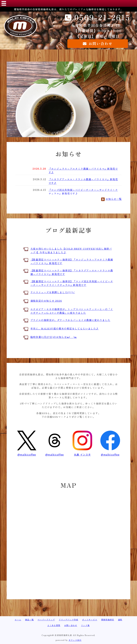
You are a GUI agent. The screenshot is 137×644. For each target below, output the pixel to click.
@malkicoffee (27, 453)
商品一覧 (29, 620)
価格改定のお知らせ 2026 (46, 301)
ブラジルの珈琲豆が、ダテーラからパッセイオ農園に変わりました (70, 320)
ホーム (18, 620)
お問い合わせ (71, 625)
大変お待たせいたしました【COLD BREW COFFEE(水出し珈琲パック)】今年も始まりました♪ (71, 250)
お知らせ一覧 (114, 199)
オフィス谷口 (75, 640)
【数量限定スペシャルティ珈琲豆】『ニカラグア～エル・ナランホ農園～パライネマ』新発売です (72, 272)
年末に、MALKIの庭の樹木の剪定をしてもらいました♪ (65, 328)
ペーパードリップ (46, 620)
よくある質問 (54, 625)
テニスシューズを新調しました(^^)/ (53, 292)
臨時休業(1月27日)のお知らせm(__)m (54, 337)
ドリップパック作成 (68, 620)
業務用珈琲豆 (108, 620)
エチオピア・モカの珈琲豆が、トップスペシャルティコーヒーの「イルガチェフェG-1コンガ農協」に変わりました (72, 311)
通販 (120, 620)
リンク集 (85, 625)
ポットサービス (90, 620)
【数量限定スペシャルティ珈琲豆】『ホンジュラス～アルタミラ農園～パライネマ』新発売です (72, 261)
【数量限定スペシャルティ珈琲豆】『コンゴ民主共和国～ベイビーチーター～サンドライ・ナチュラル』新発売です (72, 283)
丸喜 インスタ (82, 453)
